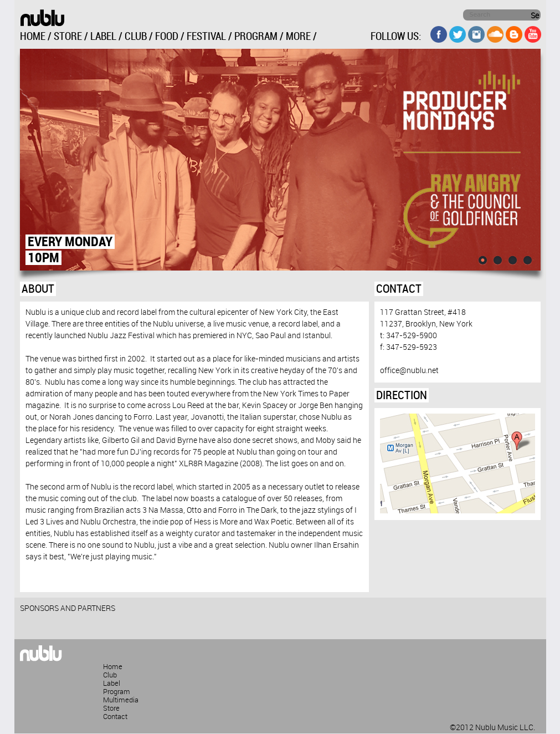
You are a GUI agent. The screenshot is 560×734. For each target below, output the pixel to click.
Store (111, 708)
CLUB (136, 37)
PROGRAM (256, 37)
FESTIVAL (206, 37)
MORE (298, 37)
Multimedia (121, 700)
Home (113, 667)
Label (112, 684)
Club (110, 675)
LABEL (103, 37)
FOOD (167, 37)
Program (117, 692)
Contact (115, 717)
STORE (68, 37)
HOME (33, 37)
